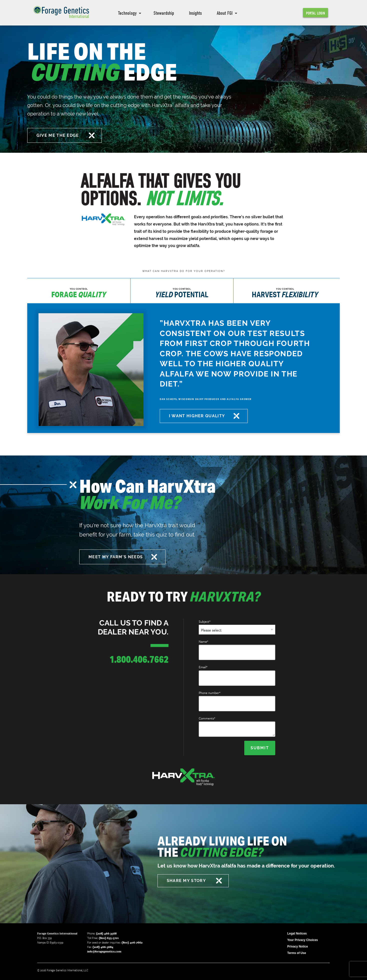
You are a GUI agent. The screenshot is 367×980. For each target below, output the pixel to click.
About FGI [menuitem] (225, 13)
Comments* (207, 718)
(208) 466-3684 (103, 946)
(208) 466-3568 (106, 933)
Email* (203, 667)
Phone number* (210, 693)
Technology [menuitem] (127, 13)
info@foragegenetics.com (104, 951)
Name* (203, 641)
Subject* (205, 621)
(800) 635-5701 (109, 937)
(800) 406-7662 (132, 942)
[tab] (79, 291)
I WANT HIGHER (198, 416)
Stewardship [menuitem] (164, 13)
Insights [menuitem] (195, 13)
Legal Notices (297, 933)
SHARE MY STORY (187, 880)
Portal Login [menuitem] (315, 13)
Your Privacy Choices (303, 939)
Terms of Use (297, 952)
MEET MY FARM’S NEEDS (117, 557)
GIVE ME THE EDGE (59, 135)
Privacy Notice (298, 946)
